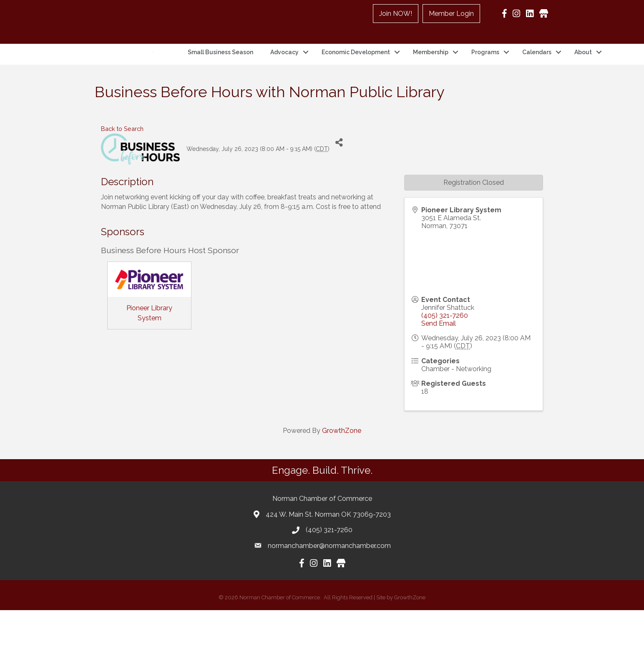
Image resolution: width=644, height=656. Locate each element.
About (583, 75)
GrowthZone (342, 476)
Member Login (451, 14)
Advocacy (284, 75)
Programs (485, 75)
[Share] (339, 189)
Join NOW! (396, 14)
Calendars (537, 75)
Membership (431, 75)
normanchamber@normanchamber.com (329, 592)
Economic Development (356, 75)
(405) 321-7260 (445, 361)
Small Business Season (220, 75)
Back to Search (122, 175)
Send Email (439, 369)
